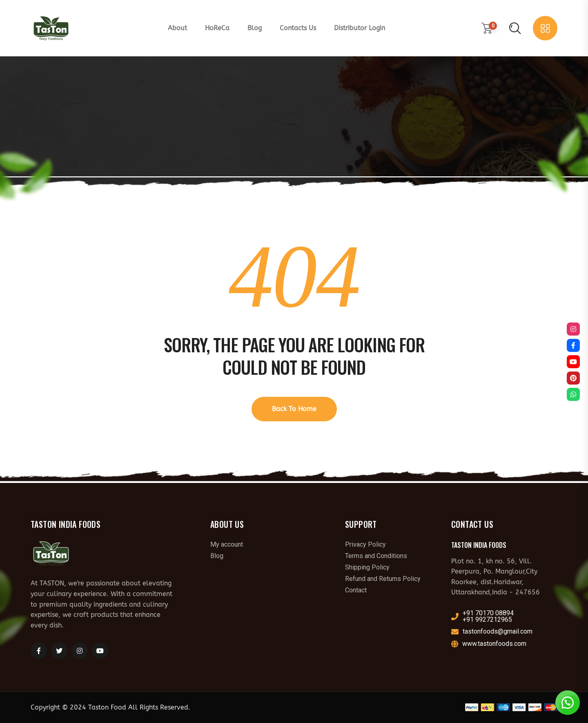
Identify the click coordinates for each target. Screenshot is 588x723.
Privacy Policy (365, 545)
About (177, 28)
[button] (568, 703)
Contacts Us (298, 28)
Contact (356, 590)
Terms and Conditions (376, 556)
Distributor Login (360, 28)
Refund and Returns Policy (383, 579)
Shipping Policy (367, 567)
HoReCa (217, 28)
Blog (255, 28)
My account (227, 545)
